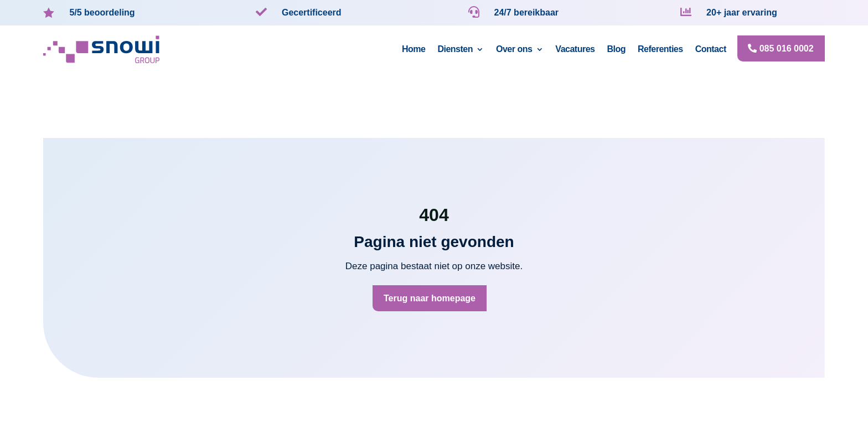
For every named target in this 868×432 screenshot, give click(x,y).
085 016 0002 (787, 48)
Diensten (455, 49)
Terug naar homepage (430, 298)
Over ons (514, 49)
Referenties (660, 49)
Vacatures (575, 49)
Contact (711, 49)
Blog (616, 49)
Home (414, 49)
